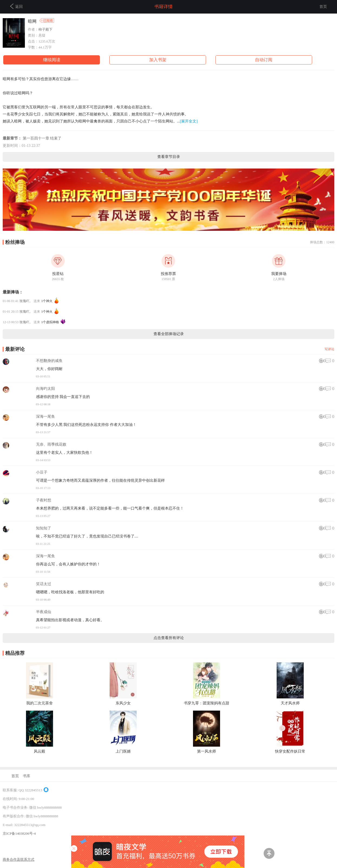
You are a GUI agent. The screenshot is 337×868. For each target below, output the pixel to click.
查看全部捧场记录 (169, 334)
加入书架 (158, 60)
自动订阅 (264, 60)
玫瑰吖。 (26, 301)
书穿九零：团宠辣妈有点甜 (207, 703)
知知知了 (44, 528)
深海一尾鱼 (45, 417)
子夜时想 (44, 500)
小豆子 (42, 472)
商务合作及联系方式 (19, 859)
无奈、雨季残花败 (51, 444)
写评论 (329, 349)
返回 (16, 6)
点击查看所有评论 (169, 638)
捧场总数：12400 (322, 242)
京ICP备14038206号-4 (19, 833)
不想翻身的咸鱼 (49, 361)
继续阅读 (52, 60)
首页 (323, 7)
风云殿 (40, 751)
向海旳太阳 (45, 389)
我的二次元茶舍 (40, 703)
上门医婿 (123, 751)
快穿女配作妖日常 (290, 751)
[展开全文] (189, 121)
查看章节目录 (169, 157)
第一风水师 (207, 751)
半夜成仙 (44, 612)
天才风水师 (290, 703)
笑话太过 (44, 584)
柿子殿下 (45, 29)
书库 (27, 776)
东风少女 (123, 703)
